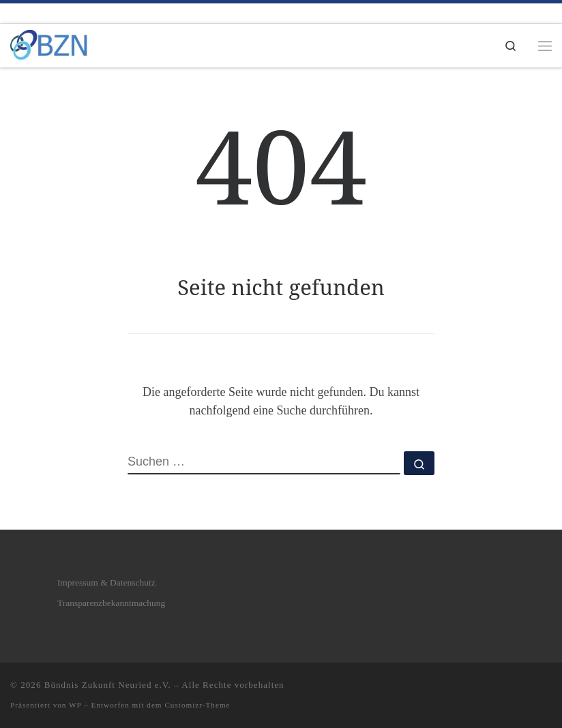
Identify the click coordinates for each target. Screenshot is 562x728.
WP (75, 705)
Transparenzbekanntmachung (111, 603)
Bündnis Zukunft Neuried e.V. (108, 685)
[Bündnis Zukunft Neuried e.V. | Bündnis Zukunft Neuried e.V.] (49, 44)
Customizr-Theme (197, 705)
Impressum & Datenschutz (106, 582)
